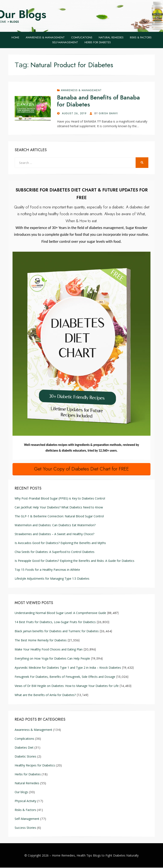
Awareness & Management (45, 37)
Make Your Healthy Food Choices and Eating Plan (49, 650)
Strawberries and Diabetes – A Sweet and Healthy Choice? (54, 534)
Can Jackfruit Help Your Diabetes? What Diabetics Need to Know (59, 508)
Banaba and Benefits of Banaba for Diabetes (98, 101)
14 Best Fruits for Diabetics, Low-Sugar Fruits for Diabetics (55, 622)
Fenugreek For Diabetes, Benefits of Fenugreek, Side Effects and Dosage (65, 677)
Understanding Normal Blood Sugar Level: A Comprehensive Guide (60, 613)
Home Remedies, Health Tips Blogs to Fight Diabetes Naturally (95, 856)
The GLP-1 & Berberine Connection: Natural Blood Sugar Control (59, 517)
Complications (82, 37)
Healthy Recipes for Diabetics (35, 765)
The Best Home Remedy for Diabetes (41, 641)
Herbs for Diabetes (98, 42)
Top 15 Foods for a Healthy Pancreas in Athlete (47, 570)
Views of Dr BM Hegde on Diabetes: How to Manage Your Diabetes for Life (67, 686)
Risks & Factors (141, 37)
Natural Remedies (111, 37)
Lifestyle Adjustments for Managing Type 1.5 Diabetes (52, 579)
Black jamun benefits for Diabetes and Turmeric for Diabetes (57, 631)
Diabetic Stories (25, 757)
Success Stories (25, 828)
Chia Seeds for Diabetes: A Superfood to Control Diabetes (55, 552)
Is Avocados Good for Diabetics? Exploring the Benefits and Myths (61, 543)
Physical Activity (25, 801)
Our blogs (21, 792)
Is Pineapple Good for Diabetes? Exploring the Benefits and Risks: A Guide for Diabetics (74, 561)
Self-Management (65, 42)
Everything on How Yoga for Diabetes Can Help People (52, 659)
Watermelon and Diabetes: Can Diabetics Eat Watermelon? (55, 525)
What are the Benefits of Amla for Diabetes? (45, 695)
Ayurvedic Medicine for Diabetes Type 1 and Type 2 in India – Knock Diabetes (68, 668)
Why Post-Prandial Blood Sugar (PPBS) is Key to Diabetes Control (60, 499)
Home (15, 37)
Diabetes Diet (24, 748)
